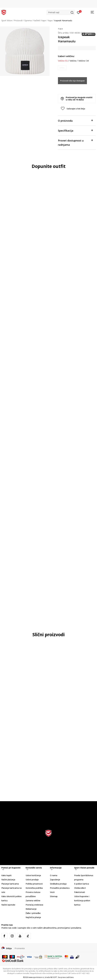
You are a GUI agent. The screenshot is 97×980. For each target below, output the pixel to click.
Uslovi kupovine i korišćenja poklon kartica (82, 901)
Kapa (50, 20)
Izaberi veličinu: (66, 56)
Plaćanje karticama (10, 884)
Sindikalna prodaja (58, 884)
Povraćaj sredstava (34, 905)
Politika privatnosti (34, 884)
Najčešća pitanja (33, 917)
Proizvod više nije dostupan (72, 81)
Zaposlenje (55, 880)
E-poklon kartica (82, 884)
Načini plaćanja (8, 880)
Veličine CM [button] (84, 61)
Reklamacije (31, 909)
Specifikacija (75, 130)
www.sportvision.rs (36, 977)
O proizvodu (75, 120)
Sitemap (54, 896)
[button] (61, 12)
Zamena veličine (33, 901)
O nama (54, 875)
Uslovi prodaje (32, 880)
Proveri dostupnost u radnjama (75, 142)
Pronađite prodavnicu (60, 888)
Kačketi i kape (40, 20)
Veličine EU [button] (63, 61)
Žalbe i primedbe (33, 913)
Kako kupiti (6, 875)
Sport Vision (7, 20)
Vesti (52, 892)
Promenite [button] (20, 948)
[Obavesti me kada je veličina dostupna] (62, 68)
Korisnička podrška (34, 888)
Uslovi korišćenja (33, 875)
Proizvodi (18, 20)
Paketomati (80, 892)
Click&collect (80, 888)
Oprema (28, 20)
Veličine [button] (73, 61)
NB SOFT (54, 977)
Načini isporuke (8, 905)
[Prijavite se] (78, 12)
